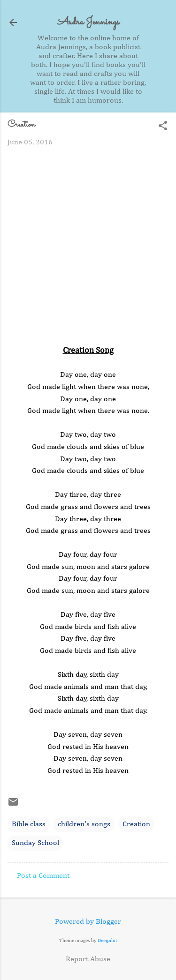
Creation (136, 824)
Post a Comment (43, 876)
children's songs (84, 824)
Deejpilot (107, 940)
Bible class (29, 824)
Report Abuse (88, 959)
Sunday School (35, 843)
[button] (163, 127)
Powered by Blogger (88, 922)
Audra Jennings (88, 22)
